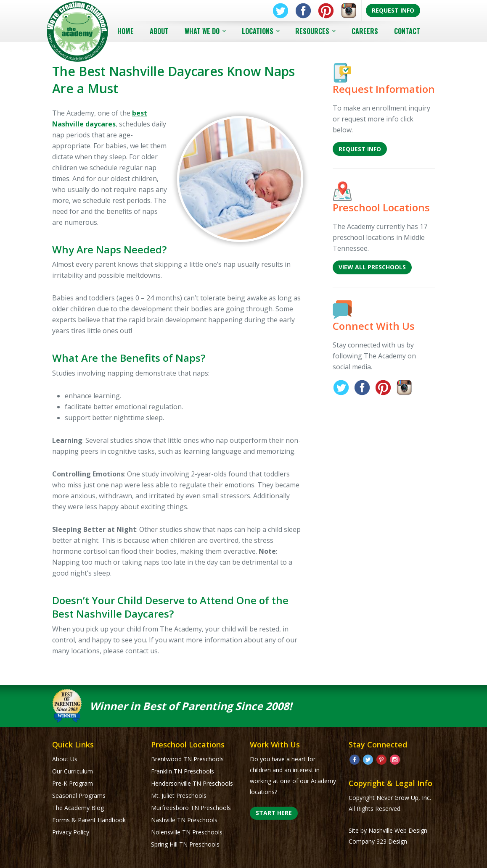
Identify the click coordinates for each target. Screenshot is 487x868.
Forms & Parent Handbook (89, 820)
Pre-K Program (73, 783)
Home (126, 31)
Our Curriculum (73, 771)
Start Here (274, 813)
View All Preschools (372, 267)
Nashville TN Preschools (184, 820)
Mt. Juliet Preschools (179, 796)
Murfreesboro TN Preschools (191, 808)
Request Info (393, 10)
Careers (365, 31)
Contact (407, 31)
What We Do (202, 31)
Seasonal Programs (79, 796)
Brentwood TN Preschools (187, 759)
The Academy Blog (78, 808)
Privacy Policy (71, 832)
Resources (312, 31)
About (159, 31)
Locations (258, 31)
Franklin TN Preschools (183, 771)
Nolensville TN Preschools (187, 832)
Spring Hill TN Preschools (185, 844)
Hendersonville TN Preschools (192, 783)
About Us (65, 759)
